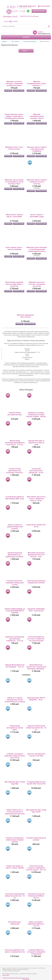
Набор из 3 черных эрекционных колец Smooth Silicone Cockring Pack (15, 700)
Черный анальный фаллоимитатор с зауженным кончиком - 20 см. (15, 555)
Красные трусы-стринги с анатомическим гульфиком (37, 149)
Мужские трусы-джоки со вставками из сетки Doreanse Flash (14, 182)
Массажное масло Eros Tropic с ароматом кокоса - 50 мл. (36, 499)
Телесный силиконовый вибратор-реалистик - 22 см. (15, 896)
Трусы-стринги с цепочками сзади (37, 216)
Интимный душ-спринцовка (15, 923)
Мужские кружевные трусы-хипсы (25, 316)
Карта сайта (6, 975)
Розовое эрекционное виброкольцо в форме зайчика (15, 840)
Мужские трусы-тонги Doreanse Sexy (14, 148)
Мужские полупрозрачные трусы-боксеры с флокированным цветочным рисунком (37, 84)
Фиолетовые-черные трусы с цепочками (14, 216)
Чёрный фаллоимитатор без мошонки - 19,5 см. (15, 666)
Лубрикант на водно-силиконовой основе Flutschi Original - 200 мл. (36, 415)
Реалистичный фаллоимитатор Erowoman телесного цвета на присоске (15, 471)
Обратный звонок (39, 11)
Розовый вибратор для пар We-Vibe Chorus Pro (36, 783)
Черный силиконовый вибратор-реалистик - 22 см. (36, 728)
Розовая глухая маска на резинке (36, 839)
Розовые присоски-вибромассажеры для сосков (15, 583)
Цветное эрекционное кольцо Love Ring (36, 755)
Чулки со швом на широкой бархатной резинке (15, 527)
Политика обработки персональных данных (16, 978)
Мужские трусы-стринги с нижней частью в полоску (37, 182)
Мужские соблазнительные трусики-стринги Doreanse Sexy (37, 116)
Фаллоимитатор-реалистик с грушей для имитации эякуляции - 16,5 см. (36, 667)
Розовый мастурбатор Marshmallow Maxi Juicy (15, 498)
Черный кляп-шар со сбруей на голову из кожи (36, 443)
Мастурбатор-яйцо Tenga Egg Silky (15, 783)
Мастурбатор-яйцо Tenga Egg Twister (36, 811)
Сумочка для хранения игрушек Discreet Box (36, 582)
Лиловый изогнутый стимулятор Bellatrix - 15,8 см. (36, 896)
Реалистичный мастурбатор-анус (15, 414)
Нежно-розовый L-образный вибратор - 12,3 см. (36, 924)
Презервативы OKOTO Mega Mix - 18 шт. (36, 699)
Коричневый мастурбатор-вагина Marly (15, 728)
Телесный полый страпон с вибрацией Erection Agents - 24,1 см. (36, 868)
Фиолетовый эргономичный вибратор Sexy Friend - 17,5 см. (15, 443)
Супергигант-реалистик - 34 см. (36, 526)
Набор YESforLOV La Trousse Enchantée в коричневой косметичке (15, 812)
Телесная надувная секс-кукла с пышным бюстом (15, 951)
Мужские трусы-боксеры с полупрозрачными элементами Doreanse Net (37, 249)
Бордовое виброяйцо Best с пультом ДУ (36, 610)
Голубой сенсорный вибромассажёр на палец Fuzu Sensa (15, 756)
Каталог (26, 37)
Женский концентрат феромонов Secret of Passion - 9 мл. (36, 555)
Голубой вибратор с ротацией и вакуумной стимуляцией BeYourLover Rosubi (36, 952)
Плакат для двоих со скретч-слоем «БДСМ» (15, 867)
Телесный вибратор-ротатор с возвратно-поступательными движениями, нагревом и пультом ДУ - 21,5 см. (36, 639)
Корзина (41, 32)
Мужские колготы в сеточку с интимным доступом (37, 284)
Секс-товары (15, 41)
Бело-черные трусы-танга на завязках (14, 248)
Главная (4, 41)
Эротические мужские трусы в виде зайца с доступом (14, 284)
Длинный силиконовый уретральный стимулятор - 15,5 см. (15, 639)
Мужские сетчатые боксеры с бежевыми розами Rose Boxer (14, 84)
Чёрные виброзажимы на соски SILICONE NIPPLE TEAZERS (15, 611)
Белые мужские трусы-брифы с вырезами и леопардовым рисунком (14, 116)
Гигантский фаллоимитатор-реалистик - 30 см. (36, 471)
